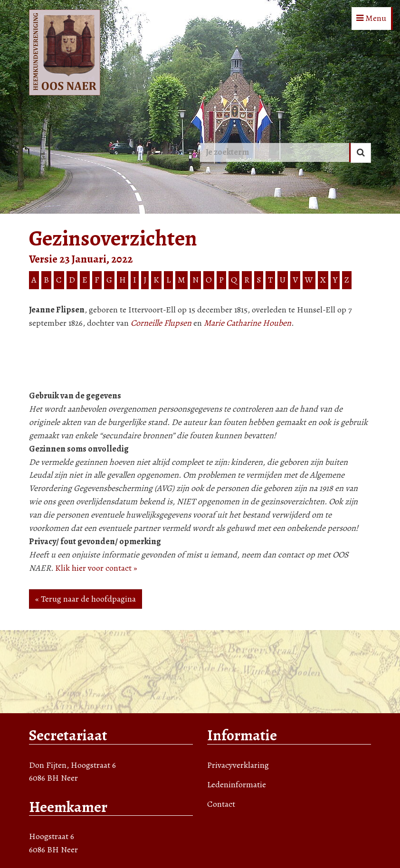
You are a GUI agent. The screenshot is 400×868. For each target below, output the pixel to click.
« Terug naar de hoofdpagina (86, 599)
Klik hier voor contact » (96, 568)
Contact (221, 804)
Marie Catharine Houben (248, 323)
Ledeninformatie (237, 784)
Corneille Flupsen (161, 323)
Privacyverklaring (238, 765)
